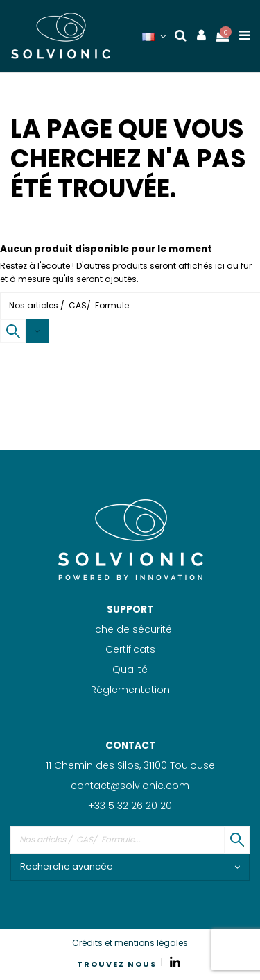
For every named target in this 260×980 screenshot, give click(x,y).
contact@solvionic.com (130, 786)
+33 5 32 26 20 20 (130, 806)
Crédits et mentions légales (130, 943)
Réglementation (130, 690)
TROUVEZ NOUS (117, 964)
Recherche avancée (130, 866)
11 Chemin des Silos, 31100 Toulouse (130, 765)
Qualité (130, 670)
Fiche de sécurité (130, 629)
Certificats (130, 649)
